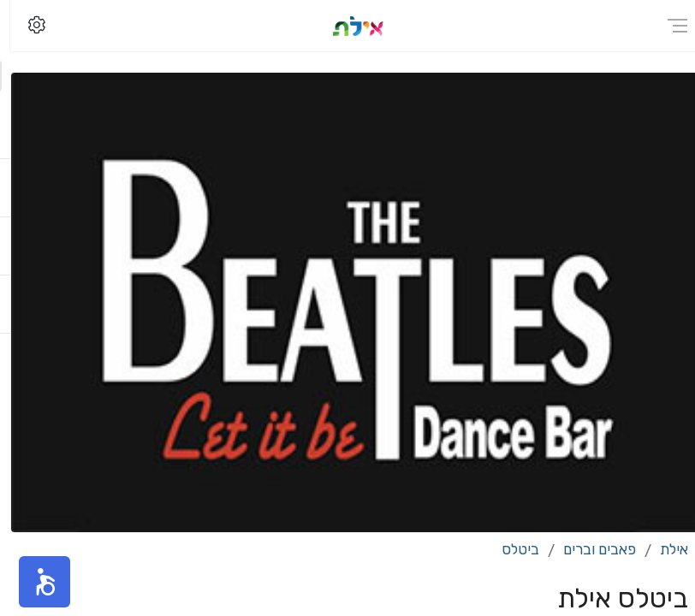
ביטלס (510, 549)
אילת (664, 549)
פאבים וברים (589, 549)
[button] (34, 582)
